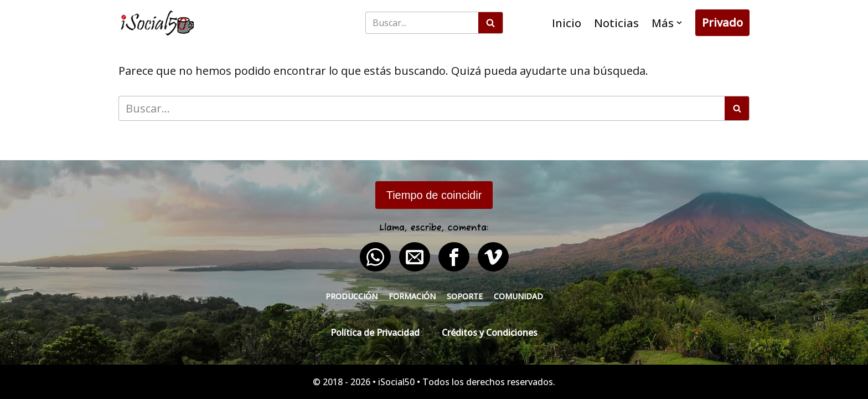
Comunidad (518, 296)
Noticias (616, 23)
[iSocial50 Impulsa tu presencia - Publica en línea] (157, 23)
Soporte (465, 296)
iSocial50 (396, 382)
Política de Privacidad (375, 332)
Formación (412, 296)
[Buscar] (422, 23)
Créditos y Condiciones (490, 332)
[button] (679, 23)
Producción (352, 296)
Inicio (567, 23)
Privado (722, 22)
